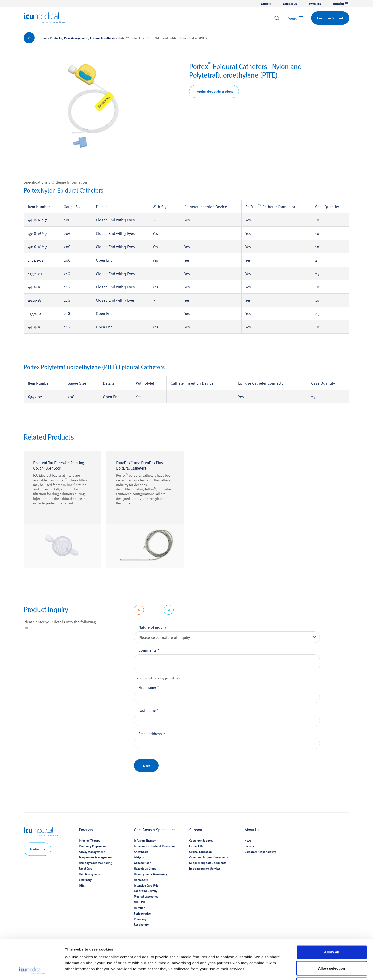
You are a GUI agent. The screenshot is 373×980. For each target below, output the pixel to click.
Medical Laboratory (146, 896)
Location (341, 4)
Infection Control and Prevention (155, 846)
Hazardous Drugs (145, 868)
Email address (152, 733)
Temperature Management (95, 857)
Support (196, 830)
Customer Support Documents (209, 857)
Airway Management (92, 852)
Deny (332, 947)
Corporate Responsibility (260, 852)
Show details (260, 970)
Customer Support (201, 840)
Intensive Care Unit (146, 885)
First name (149, 687)
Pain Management (76, 38)
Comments (149, 650)
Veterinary (85, 880)
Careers (266, 4)
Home (43, 38)
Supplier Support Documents (208, 863)
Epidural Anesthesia (103, 38)
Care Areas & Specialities (155, 830)
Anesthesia (141, 852)
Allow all (332, 915)
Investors (315, 4)
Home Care (141, 880)
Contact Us (290, 4)
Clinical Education (201, 852)
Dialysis (139, 857)
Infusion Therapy (90, 840)
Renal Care (85, 868)
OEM (82, 885)
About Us (252, 830)
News (248, 840)
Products (56, 38)
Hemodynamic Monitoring (95, 863)
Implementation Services (205, 868)
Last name (149, 710)
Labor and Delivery (146, 891)
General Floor (142, 863)
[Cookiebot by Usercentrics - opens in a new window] (32, 970)
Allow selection (331, 931)
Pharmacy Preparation (93, 846)
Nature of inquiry (153, 627)
